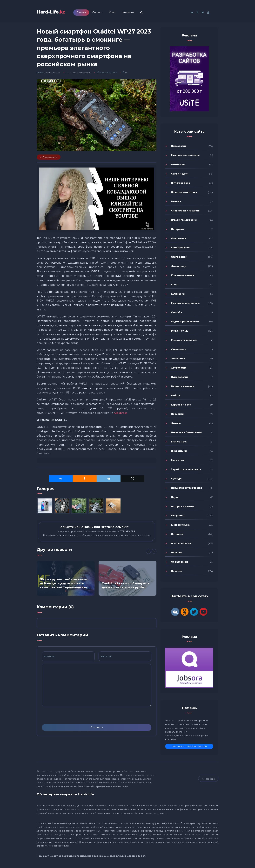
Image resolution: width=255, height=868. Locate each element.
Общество (178, 517)
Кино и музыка (180, 526)
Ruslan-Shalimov (52, 73)
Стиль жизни (179, 258)
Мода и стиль (180, 332)
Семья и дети (180, 175)
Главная (86, 13)
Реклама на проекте (184, 341)
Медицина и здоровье (185, 304)
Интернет (177, 535)
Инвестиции (179, 452)
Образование (180, 563)
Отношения (178, 239)
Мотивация (178, 166)
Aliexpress (120, 414)
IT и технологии (181, 544)
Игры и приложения (184, 221)
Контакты (133, 13)
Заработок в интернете (186, 470)
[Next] (154, 553)
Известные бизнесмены (186, 434)
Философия (179, 350)
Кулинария (178, 295)
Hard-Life (53, 12)
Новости (177, 572)
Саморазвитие (180, 249)
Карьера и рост (181, 406)
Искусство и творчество (187, 489)
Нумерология (180, 378)
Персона (177, 554)
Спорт (175, 286)
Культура (177, 480)
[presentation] (67, 716)
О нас (117, 13)
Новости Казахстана (184, 193)
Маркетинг (178, 461)
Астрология (179, 369)
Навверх (208, 780)
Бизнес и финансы (183, 387)
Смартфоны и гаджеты (80, 73)
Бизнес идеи (179, 443)
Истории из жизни (183, 507)
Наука (175, 498)
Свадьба (177, 313)
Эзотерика (178, 360)
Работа (176, 397)
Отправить (97, 728)
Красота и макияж (183, 276)
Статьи (101, 13)
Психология (179, 147)
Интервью (178, 230)
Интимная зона (181, 184)
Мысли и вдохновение (185, 156)
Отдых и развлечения (185, 323)
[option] (66, 579)
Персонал (177, 415)
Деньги (176, 424)
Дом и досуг (179, 267)
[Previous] (148, 553)
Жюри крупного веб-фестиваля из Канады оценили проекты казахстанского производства (64, 584)
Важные (176, 203)
